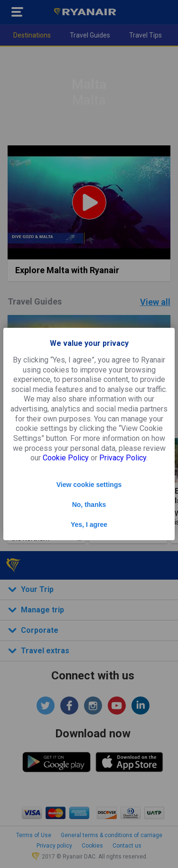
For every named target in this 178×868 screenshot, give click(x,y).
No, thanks (89, 505)
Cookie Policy (66, 458)
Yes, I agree (89, 525)
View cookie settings (89, 485)
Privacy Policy (123, 458)
